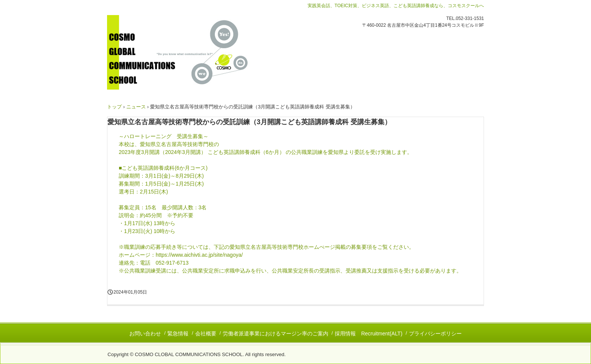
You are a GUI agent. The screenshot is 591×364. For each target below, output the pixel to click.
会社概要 (206, 334)
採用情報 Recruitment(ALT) (368, 334)
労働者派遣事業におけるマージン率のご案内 (276, 334)
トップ (114, 107)
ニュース (136, 107)
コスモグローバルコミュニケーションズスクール (190, 52)
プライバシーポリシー (435, 334)
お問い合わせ (145, 334)
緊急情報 (178, 334)
